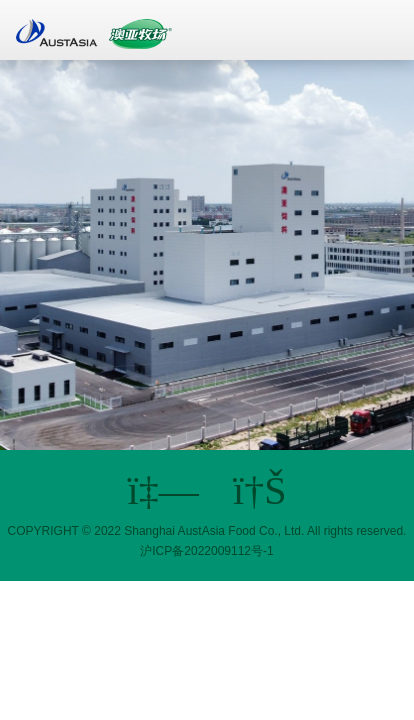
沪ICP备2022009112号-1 (206, 551)
